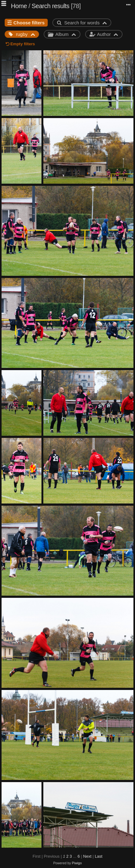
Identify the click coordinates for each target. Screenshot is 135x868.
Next (87, 856)
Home (19, 6)
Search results (51, 6)
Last (99, 856)
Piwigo (77, 863)
